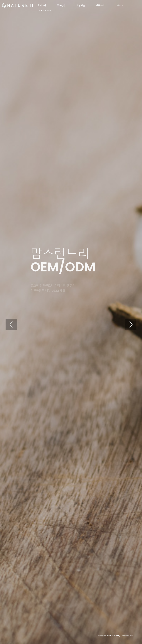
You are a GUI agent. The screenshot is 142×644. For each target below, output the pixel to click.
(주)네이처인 (18, 6)
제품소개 (100, 5)
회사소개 (42, 5)
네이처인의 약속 (127, 636)
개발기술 (81, 5)
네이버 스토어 (44, 10)
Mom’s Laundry (114, 636)
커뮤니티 (119, 5)
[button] (131, 325)
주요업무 (61, 5)
